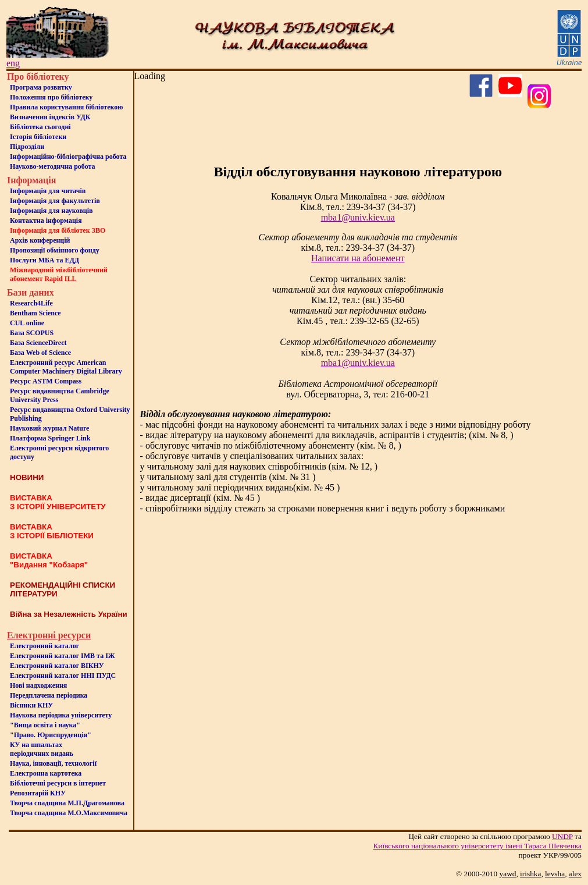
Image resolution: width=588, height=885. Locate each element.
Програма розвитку (41, 87)
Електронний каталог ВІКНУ (57, 666)
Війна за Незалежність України (69, 614)
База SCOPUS (32, 333)
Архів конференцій (40, 240)
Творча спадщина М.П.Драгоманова (67, 803)
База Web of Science (40, 353)
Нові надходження (38, 685)
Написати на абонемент (358, 258)
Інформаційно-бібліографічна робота (68, 157)
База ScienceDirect (38, 343)
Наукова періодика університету (61, 715)
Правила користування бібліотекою (66, 107)
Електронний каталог (44, 646)
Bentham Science (35, 313)
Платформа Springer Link (50, 438)
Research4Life (31, 303)
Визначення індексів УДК (50, 117)
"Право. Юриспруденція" (51, 735)
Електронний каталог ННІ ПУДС (63, 676)
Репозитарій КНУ (38, 793)
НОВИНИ (27, 477)
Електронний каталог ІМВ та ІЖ (63, 656)
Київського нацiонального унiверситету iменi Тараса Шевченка (477, 846)
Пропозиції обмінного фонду (55, 250)
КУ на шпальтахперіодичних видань (42, 749)
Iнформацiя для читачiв (48, 191)
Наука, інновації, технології (53, 763)
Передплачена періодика (49, 695)
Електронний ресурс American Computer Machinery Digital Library (66, 367)
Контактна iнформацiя (46, 221)
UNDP (562, 836)
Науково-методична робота (53, 166)
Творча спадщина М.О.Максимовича (69, 813)
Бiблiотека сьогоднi (40, 127)
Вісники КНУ (31, 705)
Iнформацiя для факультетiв (55, 201)
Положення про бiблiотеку (51, 97)
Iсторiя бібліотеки (38, 137)
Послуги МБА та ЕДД (44, 260)
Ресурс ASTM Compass (46, 381)
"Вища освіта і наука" (45, 725)
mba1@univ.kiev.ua (358, 217)
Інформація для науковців (51, 211)
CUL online (27, 323)
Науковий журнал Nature (49, 428)
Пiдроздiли (27, 147)
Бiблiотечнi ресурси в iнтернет (58, 783)
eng (13, 63)
